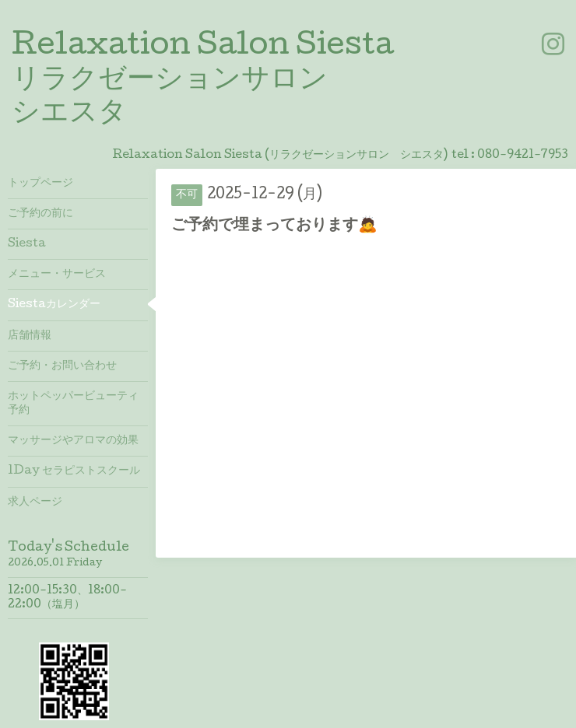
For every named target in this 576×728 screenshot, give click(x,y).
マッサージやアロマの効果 (73, 441)
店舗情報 (30, 336)
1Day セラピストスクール (74, 471)
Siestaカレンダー (54, 305)
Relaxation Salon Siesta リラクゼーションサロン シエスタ (203, 81)
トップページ (40, 184)
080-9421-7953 (523, 156)
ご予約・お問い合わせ (62, 366)
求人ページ (35, 502)
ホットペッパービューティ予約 (73, 404)
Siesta (27, 244)
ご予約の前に (40, 214)
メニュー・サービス (57, 275)
